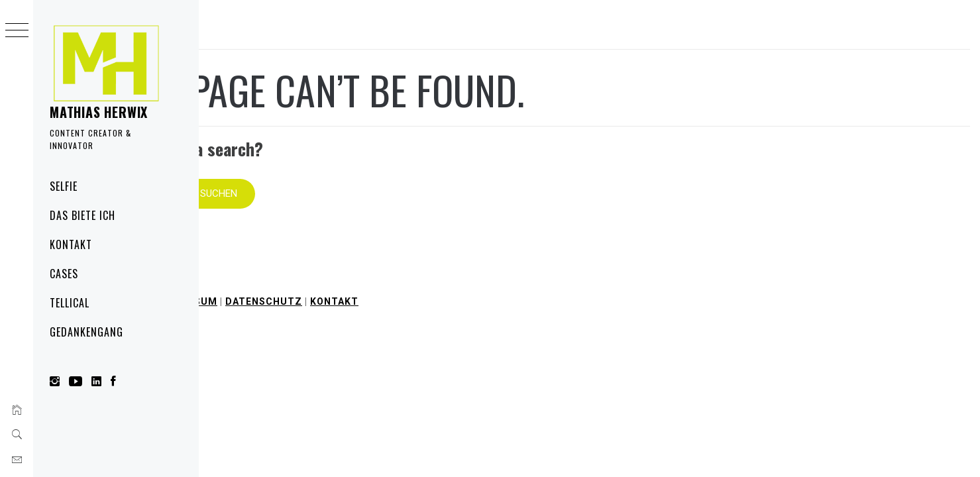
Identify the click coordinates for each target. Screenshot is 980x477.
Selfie (64, 186)
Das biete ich (82, 215)
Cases (64, 274)
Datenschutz (463, 282)
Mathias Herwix (99, 112)
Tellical (70, 303)
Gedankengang (86, 332)
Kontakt (71, 244)
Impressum (385, 282)
